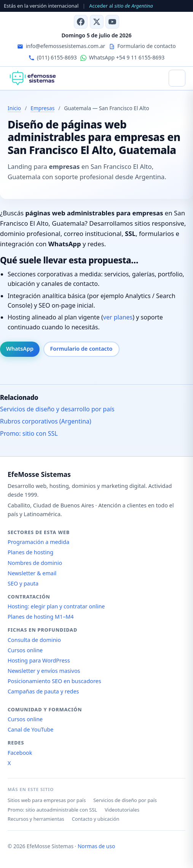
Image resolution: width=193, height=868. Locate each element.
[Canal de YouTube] (112, 22)
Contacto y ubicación (96, 819)
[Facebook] (81, 22)
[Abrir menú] (177, 78)
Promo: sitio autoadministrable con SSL (52, 810)
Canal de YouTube (30, 729)
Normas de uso (96, 846)
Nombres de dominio (35, 563)
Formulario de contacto (81, 349)
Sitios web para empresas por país (47, 800)
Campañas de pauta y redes (43, 691)
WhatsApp (20, 349)
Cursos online (25, 650)
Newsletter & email (32, 573)
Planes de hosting (30, 552)
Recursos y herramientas (36, 819)
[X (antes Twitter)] (97, 22)
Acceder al (121, 6)
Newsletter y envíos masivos (44, 671)
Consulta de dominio (34, 640)
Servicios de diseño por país (125, 800)
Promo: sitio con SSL (29, 433)
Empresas (42, 108)
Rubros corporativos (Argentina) (46, 421)
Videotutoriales (122, 810)
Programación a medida (38, 542)
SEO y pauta (23, 583)
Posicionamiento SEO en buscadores (54, 681)
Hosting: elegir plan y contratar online (56, 606)
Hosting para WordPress (39, 660)
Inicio (14, 108)
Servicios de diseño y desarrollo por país (57, 409)
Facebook (20, 753)
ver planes (118, 317)
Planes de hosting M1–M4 (41, 617)
